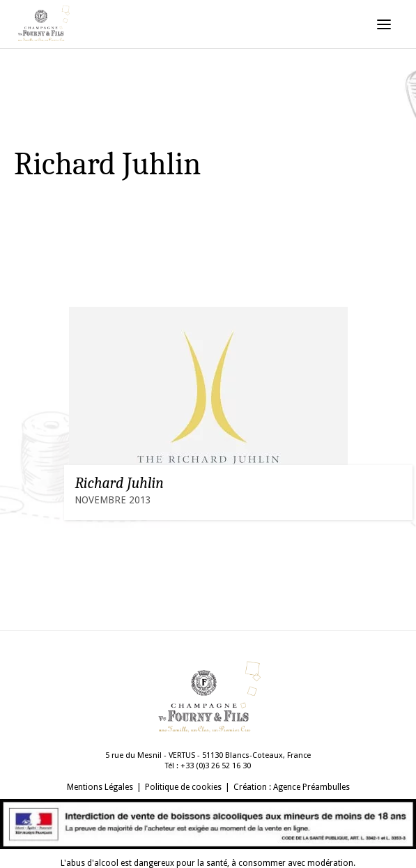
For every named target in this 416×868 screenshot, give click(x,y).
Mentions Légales (100, 787)
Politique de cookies (183, 787)
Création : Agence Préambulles (292, 787)
